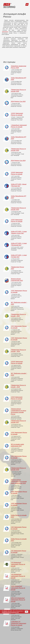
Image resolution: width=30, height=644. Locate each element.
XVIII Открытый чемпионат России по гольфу (18, 588)
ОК (26, 612)
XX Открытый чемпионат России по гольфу (18, 564)
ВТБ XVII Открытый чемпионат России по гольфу (18, 600)
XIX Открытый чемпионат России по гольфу (18, 576)
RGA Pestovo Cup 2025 (18, 101)
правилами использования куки (10, 612)
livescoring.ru (5, 32)
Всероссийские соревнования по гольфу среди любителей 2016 (19, 482)
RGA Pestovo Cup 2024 (18, 161)
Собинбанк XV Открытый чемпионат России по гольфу (18, 623)
